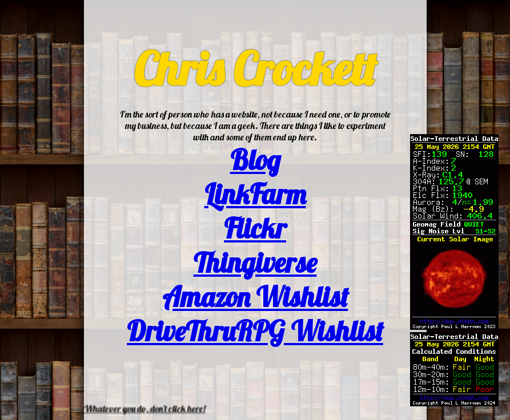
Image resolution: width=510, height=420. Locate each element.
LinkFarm (255, 194)
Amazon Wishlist (255, 297)
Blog (255, 160)
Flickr (255, 228)
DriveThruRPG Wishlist (255, 331)
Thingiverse (255, 262)
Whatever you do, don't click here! (145, 409)
